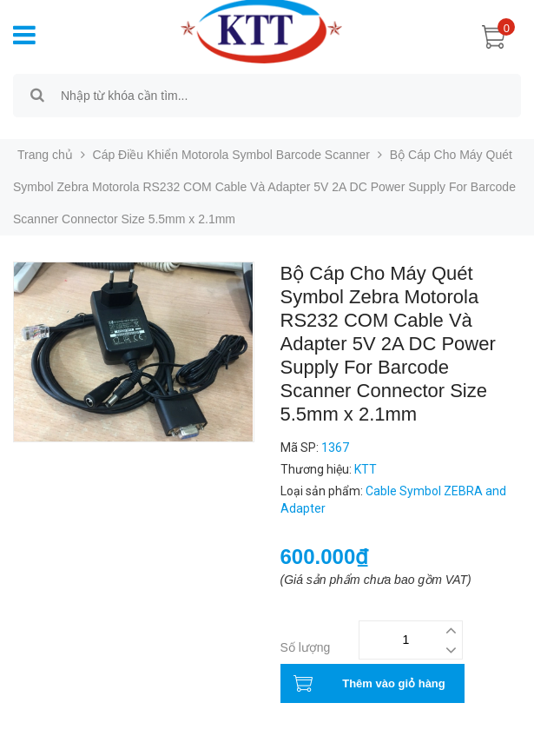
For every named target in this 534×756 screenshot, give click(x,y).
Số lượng (306, 647)
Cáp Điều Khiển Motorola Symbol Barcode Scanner (232, 155)
